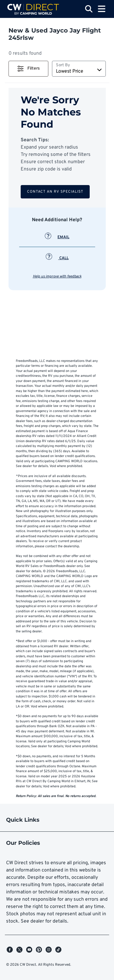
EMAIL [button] (57, 237)
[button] (28, 69)
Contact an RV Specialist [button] (55, 192)
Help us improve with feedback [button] (57, 277)
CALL (57, 258)
